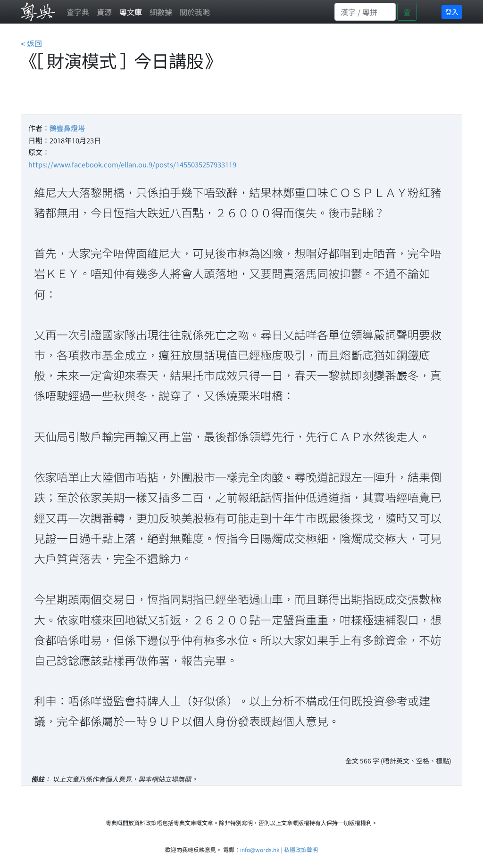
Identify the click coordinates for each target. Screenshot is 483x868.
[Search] (365, 12)
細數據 (161, 12)
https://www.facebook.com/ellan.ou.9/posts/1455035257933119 (132, 164)
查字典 (78, 12)
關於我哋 (195, 12)
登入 (452, 12)
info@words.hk (260, 849)
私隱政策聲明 (301, 849)
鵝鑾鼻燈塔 (67, 128)
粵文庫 (131, 12)
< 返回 (31, 43)
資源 (104, 12)
